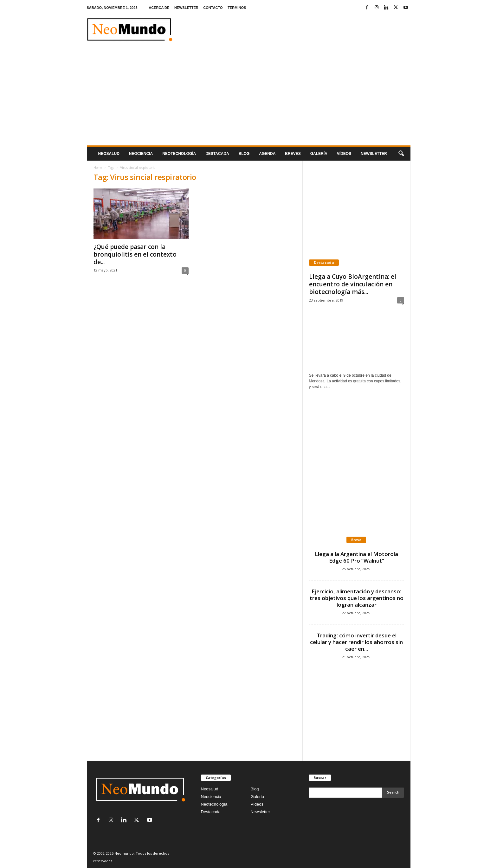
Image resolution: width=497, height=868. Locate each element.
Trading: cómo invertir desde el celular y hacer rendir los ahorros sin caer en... (356, 642)
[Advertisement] (249, 98)
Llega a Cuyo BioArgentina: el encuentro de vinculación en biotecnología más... (353, 284)
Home (98, 168)
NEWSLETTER (186, 8)
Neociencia (141, 154)
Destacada (217, 154)
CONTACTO (213, 8)
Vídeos (344, 154)
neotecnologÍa (179, 154)
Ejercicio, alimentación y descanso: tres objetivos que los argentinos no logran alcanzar (357, 598)
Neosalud (109, 154)
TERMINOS (237, 8)
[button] (401, 154)
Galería (319, 154)
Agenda (267, 154)
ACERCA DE (159, 8)
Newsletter (260, 812)
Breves (293, 154)
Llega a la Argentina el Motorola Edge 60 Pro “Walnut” (356, 557)
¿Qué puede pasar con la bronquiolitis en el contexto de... (135, 254)
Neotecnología (214, 804)
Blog (244, 154)
